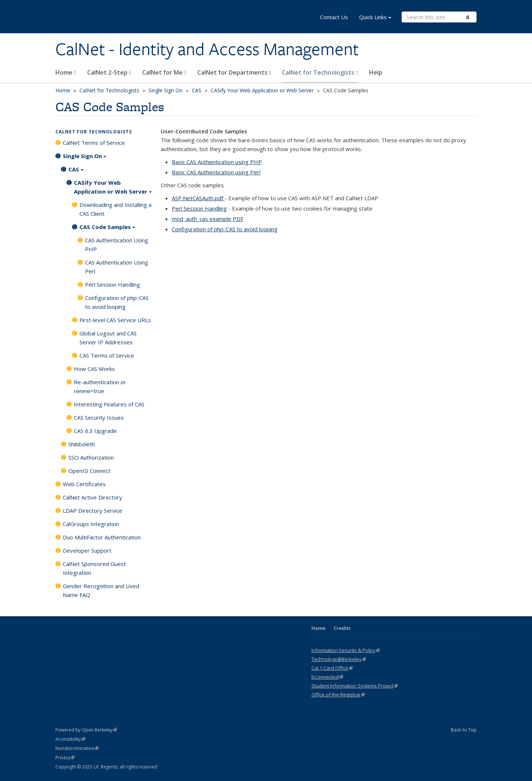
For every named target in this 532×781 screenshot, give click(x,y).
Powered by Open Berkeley (86, 730)
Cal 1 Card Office (332, 668)
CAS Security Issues (99, 417)
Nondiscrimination (77, 748)
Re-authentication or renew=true (100, 386)
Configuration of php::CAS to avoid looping (225, 229)
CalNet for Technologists (320, 72)
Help (376, 72)
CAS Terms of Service (107, 355)
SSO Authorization (91, 457)
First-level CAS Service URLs (115, 320)
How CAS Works (94, 369)
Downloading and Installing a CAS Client (115, 209)
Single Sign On (166, 90)
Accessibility (70, 739)
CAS (197, 90)
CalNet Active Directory (93, 497)
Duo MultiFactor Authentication (102, 537)
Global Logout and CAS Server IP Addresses (108, 338)
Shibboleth (82, 444)
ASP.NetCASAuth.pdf (198, 198)
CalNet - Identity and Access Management (207, 49)
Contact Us (334, 17)
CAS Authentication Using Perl (117, 267)
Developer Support (87, 550)
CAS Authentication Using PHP (117, 245)
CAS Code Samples (107, 229)
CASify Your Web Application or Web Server (262, 90)
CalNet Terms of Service (94, 143)
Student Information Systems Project (355, 686)
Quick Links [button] (375, 18)
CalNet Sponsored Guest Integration (94, 568)
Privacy (65, 758)
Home (66, 72)
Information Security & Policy (346, 650)
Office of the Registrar (338, 695)
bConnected (327, 677)
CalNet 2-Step (109, 72)
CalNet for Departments (234, 72)
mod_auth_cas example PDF (208, 219)
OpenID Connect (89, 471)
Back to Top (464, 730)
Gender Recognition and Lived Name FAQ (101, 590)
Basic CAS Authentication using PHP (217, 162)
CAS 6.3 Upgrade (95, 431)
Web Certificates (84, 484)
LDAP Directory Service (93, 511)
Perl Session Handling (199, 208)
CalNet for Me (164, 72)
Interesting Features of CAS (109, 404)
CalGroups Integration (91, 524)
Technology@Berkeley (339, 659)
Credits (342, 628)
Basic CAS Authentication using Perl (216, 172)
